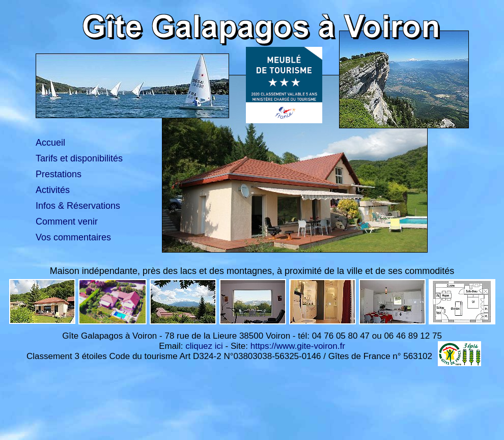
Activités (53, 190)
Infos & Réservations (78, 206)
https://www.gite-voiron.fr (298, 346)
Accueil (50, 143)
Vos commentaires (73, 237)
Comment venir (67, 222)
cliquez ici (204, 346)
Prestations (59, 174)
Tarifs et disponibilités (79, 158)
